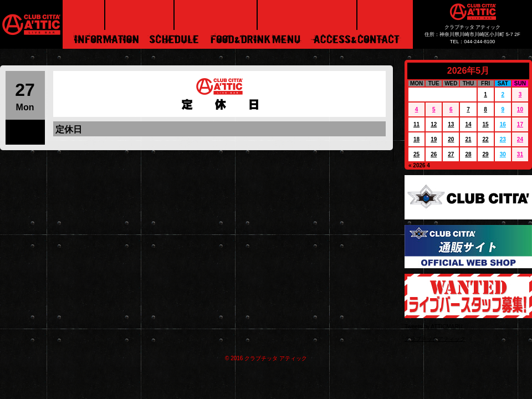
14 (468, 124)
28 (468, 154)
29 (486, 154)
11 (416, 124)
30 (503, 154)
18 (416, 139)
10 (520, 109)
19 (434, 139)
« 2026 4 (419, 165)
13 (451, 124)
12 (434, 124)
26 (434, 154)
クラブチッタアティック (435, 339)
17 (520, 124)
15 (486, 124)
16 (503, 124)
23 (503, 139)
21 (468, 139)
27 (451, 154)
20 (451, 139)
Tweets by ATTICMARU (434, 327)
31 (520, 154)
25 (416, 154)
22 (486, 139)
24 (520, 139)
